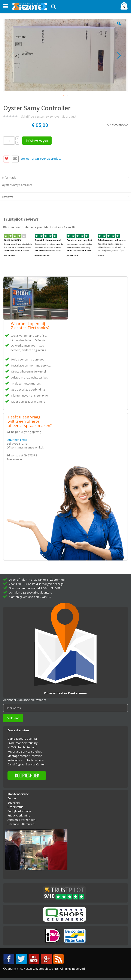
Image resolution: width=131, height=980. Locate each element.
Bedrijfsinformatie (19, 811)
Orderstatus (15, 807)
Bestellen (14, 803)
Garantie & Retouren (21, 824)
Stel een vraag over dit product (41, 159)
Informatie (9, 177)
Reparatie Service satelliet (25, 751)
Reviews (7, 197)
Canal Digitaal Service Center (26, 764)
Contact (12, 798)
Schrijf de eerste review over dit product (49, 116)
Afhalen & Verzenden (22, 820)
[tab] (65, 177)
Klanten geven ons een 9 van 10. (30, 597)
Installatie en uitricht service (26, 760)
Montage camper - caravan (25, 756)
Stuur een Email (17, 440)
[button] (119, 27)
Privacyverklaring (19, 815)
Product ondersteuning (22, 743)
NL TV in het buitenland (22, 747)
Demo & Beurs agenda (22, 739)
